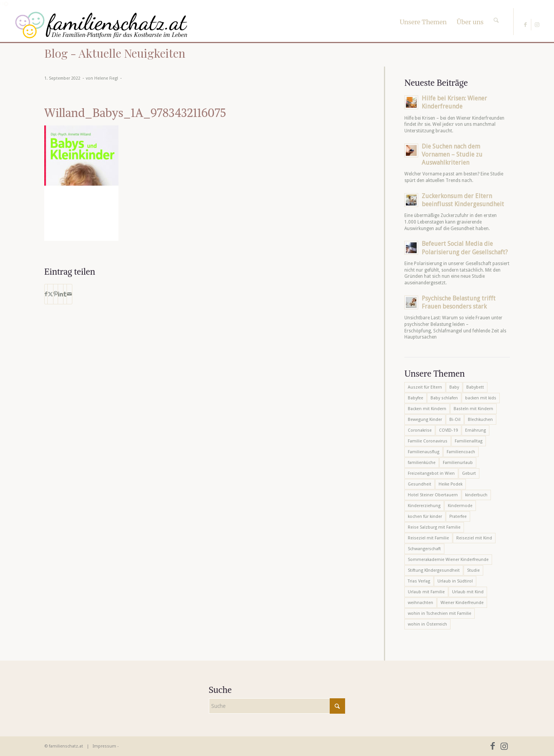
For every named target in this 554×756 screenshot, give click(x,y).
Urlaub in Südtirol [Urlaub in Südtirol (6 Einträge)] (455, 581)
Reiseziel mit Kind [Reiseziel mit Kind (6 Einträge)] (474, 538)
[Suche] (496, 13)
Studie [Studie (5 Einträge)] (473, 570)
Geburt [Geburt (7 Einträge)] (469, 473)
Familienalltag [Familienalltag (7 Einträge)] (469, 441)
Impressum (104, 746)
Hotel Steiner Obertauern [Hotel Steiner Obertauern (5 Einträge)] (433, 495)
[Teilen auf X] (50, 294)
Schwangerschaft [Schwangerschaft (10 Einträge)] (424, 549)
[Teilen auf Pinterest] (56, 294)
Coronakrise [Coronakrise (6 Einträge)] (420, 430)
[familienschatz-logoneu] (101, 25)
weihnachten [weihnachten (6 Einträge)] (421, 603)
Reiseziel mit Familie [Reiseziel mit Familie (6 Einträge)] (428, 538)
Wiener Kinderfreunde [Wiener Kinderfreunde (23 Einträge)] (462, 603)
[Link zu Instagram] (537, 25)
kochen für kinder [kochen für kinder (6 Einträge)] (425, 517)
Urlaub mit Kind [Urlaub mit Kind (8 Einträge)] (468, 592)
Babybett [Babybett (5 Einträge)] (475, 387)
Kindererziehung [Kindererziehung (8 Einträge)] (424, 506)
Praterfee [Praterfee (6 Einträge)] (458, 517)
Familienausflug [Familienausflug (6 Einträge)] (424, 452)
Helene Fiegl (106, 78)
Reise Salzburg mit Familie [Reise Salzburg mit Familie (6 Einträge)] (434, 527)
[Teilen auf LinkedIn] (61, 294)
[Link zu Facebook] (525, 25)
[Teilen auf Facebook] (46, 294)
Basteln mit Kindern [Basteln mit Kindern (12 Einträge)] (473, 409)
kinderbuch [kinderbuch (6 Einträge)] (476, 495)
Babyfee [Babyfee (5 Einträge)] (415, 398)
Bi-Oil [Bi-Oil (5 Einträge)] (455, 420)
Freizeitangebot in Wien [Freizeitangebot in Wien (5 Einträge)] (431, 473)
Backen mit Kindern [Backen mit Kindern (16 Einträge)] (427, 409)
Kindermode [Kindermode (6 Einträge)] (460, 506)
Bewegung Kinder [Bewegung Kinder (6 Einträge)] (425, 420)
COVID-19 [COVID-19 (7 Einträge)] (448, 430)
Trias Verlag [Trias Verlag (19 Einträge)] (419, 581)
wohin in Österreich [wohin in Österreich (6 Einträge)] (427, 624)
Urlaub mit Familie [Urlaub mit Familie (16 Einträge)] (426, 592)
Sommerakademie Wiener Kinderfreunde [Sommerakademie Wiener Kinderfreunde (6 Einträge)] (448, 560)
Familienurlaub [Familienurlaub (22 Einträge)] (458, 463)
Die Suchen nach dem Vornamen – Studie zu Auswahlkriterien (452, 154)
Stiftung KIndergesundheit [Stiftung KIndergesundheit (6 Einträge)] (434, 570)
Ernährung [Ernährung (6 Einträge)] (476, 430)
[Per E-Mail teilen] (69, 294)
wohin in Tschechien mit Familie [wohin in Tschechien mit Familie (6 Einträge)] (440, 613)
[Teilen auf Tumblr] (65, 294)
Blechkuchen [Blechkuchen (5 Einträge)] (480, 420)
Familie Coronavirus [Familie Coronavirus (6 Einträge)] (428, 441)
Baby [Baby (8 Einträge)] (454, 387)
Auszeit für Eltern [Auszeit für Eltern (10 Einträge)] (425, 387)
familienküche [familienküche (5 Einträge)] (422, 463)
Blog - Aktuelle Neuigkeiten (115, 53)
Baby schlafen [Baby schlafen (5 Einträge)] (444, 398)
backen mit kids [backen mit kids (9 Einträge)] (481, 398)
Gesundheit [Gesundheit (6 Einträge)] (420, 484)
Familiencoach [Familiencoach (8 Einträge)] (461, 452)
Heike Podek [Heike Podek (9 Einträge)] (451, 484)
